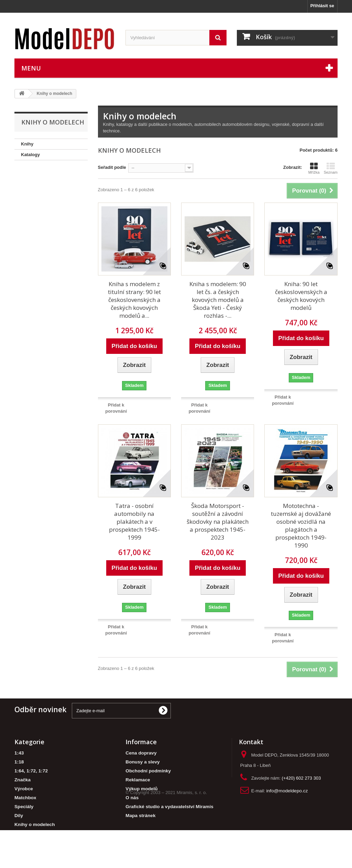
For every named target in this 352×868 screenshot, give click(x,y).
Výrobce (24, 789)
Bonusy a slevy (142, 762)
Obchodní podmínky (148, 771)
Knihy (27, 144)
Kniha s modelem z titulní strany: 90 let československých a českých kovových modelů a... (134, 300)
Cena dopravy (141, 753)
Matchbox (25, 798)
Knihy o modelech (35, 824)
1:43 (19, 753)
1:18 (19, 762)
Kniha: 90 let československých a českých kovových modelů (301, 296)
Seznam (331, 168)
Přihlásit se (322, 6)
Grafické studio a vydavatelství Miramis (169, 807)
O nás (132, 798)
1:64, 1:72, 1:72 (31, 771)
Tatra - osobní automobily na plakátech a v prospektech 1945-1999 (134, 522)
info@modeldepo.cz (287, 791)
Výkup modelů (141, 789)
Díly (19, 816)
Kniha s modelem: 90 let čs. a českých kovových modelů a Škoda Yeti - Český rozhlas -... (218, 300)
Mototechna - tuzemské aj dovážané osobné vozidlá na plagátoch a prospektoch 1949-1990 (301, 525)
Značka (23, 780)
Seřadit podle (112, 167)
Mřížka (314, 168)
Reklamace (138, 780)
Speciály (24, 807)
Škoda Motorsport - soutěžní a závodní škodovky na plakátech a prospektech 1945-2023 (218, 522)
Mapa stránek (140, 816)
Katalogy (30, 155)
